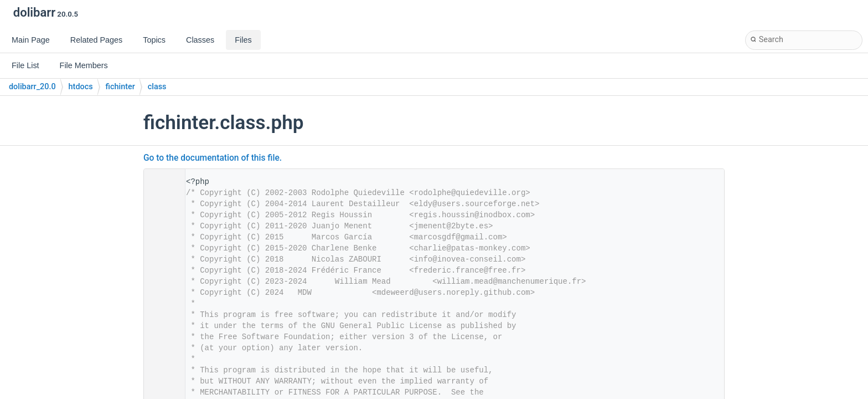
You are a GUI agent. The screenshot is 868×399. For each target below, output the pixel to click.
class (157, 87)
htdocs (81, 87)
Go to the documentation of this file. (213, 158)
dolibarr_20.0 (32, 87)
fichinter (120, 87)
